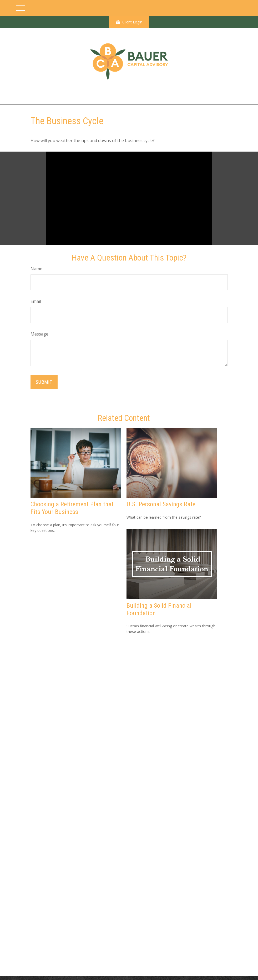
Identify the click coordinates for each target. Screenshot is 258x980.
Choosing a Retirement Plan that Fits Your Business (72, 508)
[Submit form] (44, 382)
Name (36, 269)
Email (36, 301)
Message (39, 334)
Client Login (129, 22)
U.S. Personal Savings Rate (161, 504)
